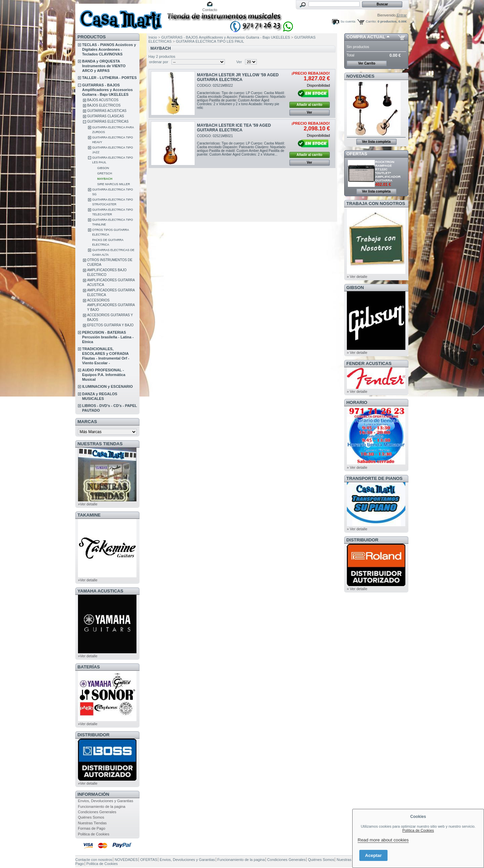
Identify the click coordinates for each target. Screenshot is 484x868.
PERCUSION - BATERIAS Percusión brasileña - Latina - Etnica (108, 337)
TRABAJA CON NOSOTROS (376, 203)
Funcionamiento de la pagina (102, 807)
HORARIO (357, 402)
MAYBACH (105, 179)
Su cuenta (348, 21)
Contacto (210, 10)
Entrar (402, 15)
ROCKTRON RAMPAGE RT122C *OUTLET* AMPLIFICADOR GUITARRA (388, 171)
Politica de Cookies (94, 834)
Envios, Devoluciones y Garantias (106, 801)
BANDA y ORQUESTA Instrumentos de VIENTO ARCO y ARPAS (104, 66)
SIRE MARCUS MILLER (114, 184)
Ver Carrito (367, 63)
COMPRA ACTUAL (366, 37)
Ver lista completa (376, 142)
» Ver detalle (357, 277)
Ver (239, 62)
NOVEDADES (361, 76)
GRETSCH (105, 173)
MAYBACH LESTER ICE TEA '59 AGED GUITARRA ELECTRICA (234, 128)
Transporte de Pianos (375, 478)
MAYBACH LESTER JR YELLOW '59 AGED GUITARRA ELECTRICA (238, 77)
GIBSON (103, 168)
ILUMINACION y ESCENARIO (107, 386)
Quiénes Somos (91, 817)
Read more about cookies (383, 840)
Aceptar (373, 855)
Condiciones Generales (97, 812)
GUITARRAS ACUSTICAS (107, 111)
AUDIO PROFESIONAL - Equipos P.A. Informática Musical (104, 375)
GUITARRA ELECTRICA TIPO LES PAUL (210, 41)
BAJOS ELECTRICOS (104, 105)
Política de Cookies (418, 830)
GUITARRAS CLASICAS (106, 116)
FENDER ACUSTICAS (369, 363)
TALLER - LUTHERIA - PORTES (109, 78)
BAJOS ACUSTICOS (103, 100)
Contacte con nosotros (94, 860)
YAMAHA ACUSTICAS (100, 591)
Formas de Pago (92, 828)
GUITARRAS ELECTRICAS (108, 121)
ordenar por (159, 62)
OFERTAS (357, 154)
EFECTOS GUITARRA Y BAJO (110, 325)
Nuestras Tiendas (92, 823)
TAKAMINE (89, 515)
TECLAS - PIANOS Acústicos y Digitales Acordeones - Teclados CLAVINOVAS (109, 49)
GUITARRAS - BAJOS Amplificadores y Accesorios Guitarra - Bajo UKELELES (107, 90)
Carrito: (371, 21)
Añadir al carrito (309, 105)
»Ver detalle (88, 504)
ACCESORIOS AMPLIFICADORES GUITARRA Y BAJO (111, 305)
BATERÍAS (89, 667)
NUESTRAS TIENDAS (100, 444)
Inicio (153, 37)
